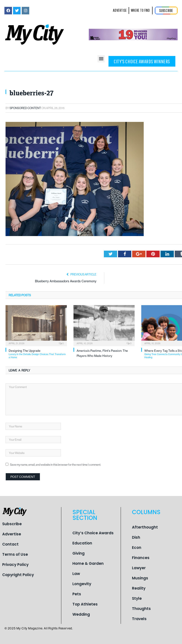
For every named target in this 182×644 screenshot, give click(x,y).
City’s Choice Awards (93, 533)
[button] (101, 59)
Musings (140, 578)
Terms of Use (15, 554)
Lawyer (139, 568)
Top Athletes (85, 604)
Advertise (12, 534)
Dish (136, 537)
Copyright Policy (18, 575)
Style (137, 598)
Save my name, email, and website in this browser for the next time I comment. (55, 465)
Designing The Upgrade (38, 354)
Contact (10, 544)
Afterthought (145, 527)
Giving (78, 553)
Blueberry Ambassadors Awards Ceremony (66, 281)
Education (82, 543)
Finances (141, 558)
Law (76, 574)
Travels (139, 619)
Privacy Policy (15, 565)
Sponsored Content (25, 108)
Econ (137, 548)
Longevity (82, 584)
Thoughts (141, 609)
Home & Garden (88, 563)
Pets (77, 594)
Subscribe (12, 524)
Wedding (81, 614)
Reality (139, 588)
